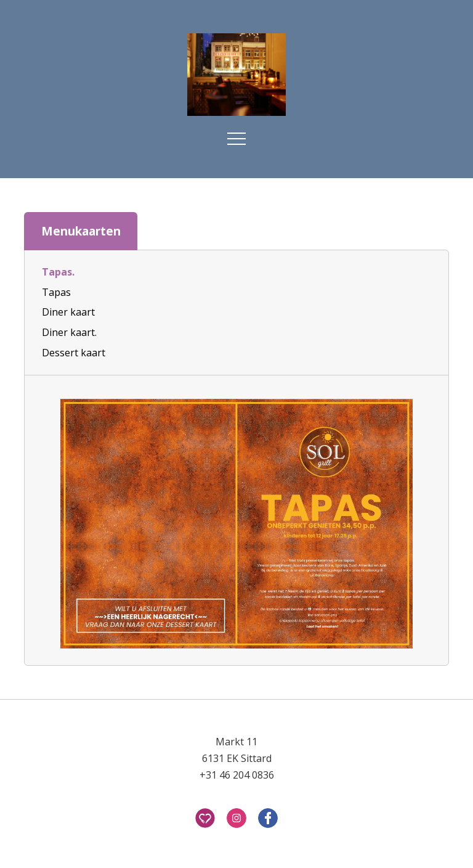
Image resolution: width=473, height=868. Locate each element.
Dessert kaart (74, 353)
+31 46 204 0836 (237, 775)
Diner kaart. (69, 332)
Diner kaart (68, 312)
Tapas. (58, 272)
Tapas (56, 292)
